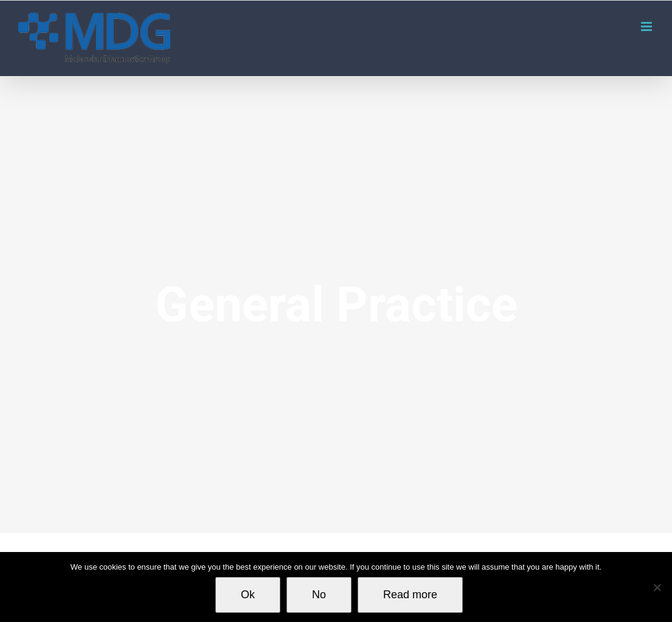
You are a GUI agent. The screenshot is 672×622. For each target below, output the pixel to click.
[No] (657, 587)
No (319, 595)
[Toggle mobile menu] (647, 26)
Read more (410, 595)
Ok (248, 595)
